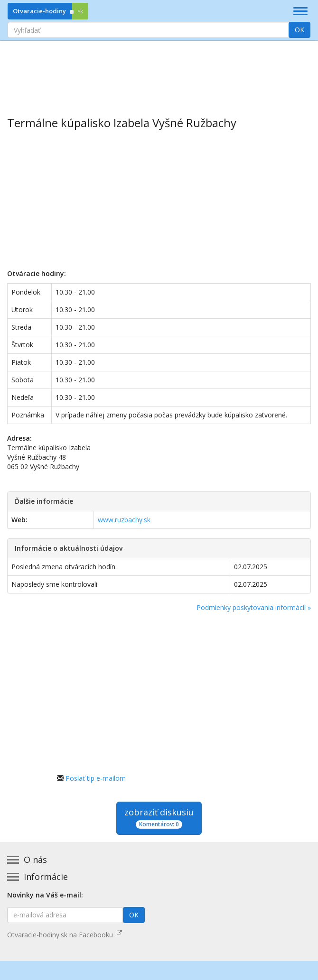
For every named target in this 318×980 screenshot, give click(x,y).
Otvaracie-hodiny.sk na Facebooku (65, 935)
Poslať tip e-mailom (96, 778)
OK (299, 30)
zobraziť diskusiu (159, 818)
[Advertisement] (159, 72)
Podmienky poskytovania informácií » (254, 607)
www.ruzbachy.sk (124, 520)
